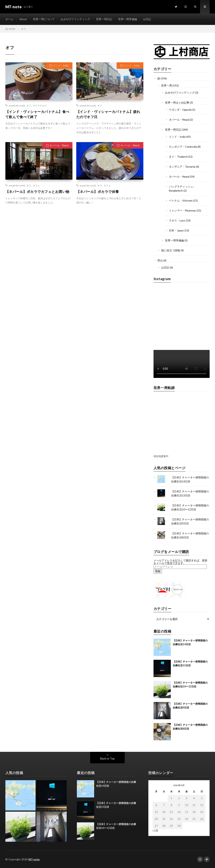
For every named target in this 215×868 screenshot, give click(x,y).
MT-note (34, 859)
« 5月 (155, 831)
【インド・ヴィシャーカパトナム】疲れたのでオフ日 (108, 114)
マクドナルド (40, 105)
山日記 (147, 19)
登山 (160, 260)
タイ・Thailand (178, 157)
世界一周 (167, 85)
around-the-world (17, 105)
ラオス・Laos (177, 220)
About (23, 19)
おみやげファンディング (75, 19)
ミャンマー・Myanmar (182, 210)
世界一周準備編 (128, 19)
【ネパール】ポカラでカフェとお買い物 (37, 192)
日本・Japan (176, 230)
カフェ (36, 185)
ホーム (9, 19)
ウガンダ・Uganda (180, 110)
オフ (29, 105)
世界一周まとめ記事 (177, 102)
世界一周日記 (104, 19)
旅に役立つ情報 (171, 250)
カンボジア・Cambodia (183, 147)
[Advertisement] (39, 242)
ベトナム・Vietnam (181, 200)
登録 (158, 571)
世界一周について (44, 19)
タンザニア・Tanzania (182, 167)
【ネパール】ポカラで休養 (98, 192)
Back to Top (107, 758)
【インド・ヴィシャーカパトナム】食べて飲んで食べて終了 (37, 114)
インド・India (61, 66)
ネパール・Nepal (59, 145)
